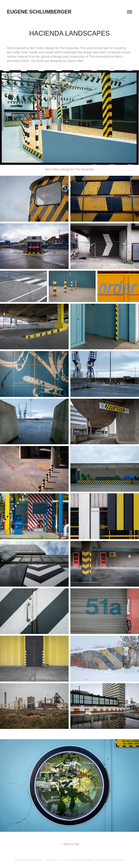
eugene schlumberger (39, 12)
